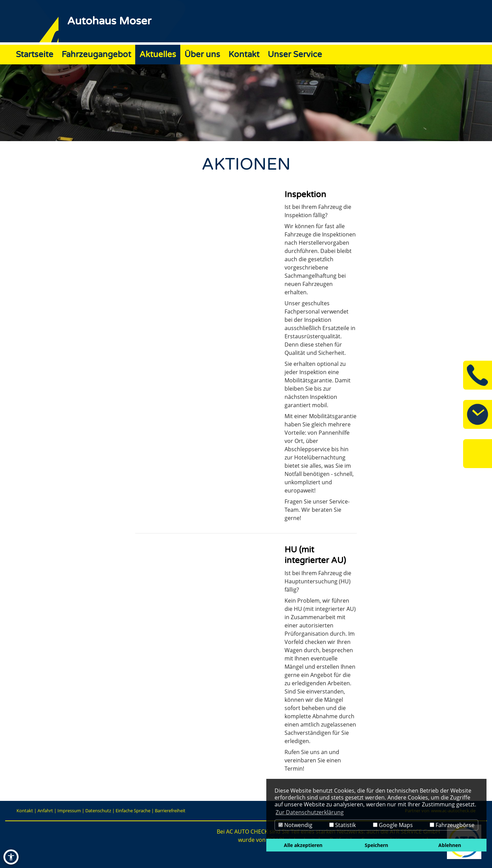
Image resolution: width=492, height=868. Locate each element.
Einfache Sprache (133, 811)
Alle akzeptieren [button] (303, 845)
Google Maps (393, 825)
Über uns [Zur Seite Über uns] (202, 55)
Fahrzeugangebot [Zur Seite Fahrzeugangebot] (96, 55)
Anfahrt (45, 811)
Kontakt (25, 811)
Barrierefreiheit (170, 811)
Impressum (69, 811)
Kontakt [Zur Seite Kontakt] (244, 55)
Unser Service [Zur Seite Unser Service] (295, 55)
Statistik (343, 825)
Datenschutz (98, 811)
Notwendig (295, 825)
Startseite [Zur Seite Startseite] (35, 55)
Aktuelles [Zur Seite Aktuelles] (158, 55)
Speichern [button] (376, 845)
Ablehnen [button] (450, 845)
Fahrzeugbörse (452, 825)
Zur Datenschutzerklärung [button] (310, 812)
